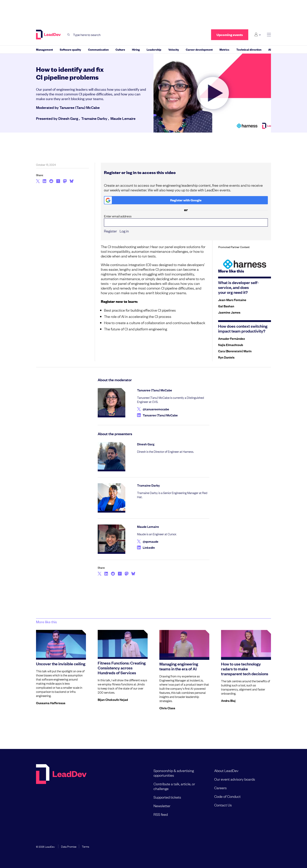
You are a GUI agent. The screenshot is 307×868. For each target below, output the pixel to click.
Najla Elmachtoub (231, 345)
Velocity (174, 49)
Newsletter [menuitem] (162, 806)
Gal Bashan (226, 306)
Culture (120, 49)
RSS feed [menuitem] (161, 814)
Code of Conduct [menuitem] (227, 796)
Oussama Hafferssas (51, 703)
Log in (124, 231)
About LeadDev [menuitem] (226, 770)
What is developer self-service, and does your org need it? (238, 287)
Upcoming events (230, 35)
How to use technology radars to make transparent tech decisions (245, 669)
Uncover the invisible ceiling (61, 664)
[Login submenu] (258, 35)
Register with (153, 200)
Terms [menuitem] (85, 846)
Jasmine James (229, 312)
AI (270, 49)
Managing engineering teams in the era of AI (179, 666)
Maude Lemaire (123, 118)
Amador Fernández (231, 338)
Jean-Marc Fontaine (232, 300)
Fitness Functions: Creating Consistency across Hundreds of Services (122, 668)
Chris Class (167, 708)
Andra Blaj (228, 700)
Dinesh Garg (68, 118)
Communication (98, 49)
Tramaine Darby (94, 118)
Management (44, 49)
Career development (199, 49)
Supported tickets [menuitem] (167, 797)
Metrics (224, 49)
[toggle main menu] (269, 35)
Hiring (136, 49)
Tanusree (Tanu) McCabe (80, 107)
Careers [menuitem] (220, 788)
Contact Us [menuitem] (223, 805)
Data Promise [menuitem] (69, 846)
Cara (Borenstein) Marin (235, 351)
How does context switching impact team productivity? (243, 328)
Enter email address (186, 220)
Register (110, 231)
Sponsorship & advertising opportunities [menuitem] (174, 773)
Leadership (154, 49)
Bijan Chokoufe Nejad (113, 699)
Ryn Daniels (226, 357)
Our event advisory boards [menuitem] (235, 779)
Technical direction (249, 49)
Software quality (70, 49)
